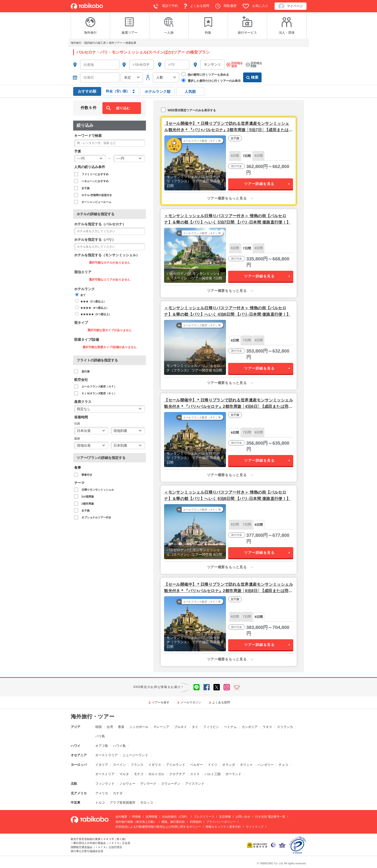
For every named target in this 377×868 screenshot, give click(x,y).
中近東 (76, 803)
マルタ (124, 774)
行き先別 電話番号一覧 (270, 817)
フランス (137, 765)
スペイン (119, 765)
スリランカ (285, 727)
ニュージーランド (135, 755)
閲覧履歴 (226, 6)
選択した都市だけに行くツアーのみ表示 (211, 81)
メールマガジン (191, 702)
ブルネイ (181, 727)
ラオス (267, 727)
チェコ (283, 765)
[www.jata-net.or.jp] (273, 845)
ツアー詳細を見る (259, 184)
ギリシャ (246, 765)
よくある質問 (197, 6)
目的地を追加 (237, 65)
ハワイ (76, 746)
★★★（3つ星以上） (93, 301)
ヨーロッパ (79, 765)
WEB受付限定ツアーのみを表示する (188, 110)
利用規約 (196, 822)
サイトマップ (255, 827)
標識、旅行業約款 (173, 822)
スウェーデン (171, 784)
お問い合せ (243, 817)
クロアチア (177, 774)
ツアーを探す (161, 702)
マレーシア (161, 727)
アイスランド (195, 784)
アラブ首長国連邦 (123, 803)
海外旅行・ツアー (93, 717)
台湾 (110, 727)
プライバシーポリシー (221, 822)
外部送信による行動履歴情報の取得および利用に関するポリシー (158, 827)
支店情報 (225, 817)
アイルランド (176, 765)
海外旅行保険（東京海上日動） (136, 822)
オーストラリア (106, 755)
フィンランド (105, 784)
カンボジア (250, 727)
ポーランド (233, 774)
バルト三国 (213, 774)
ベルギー (196, 765)
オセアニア (79, 755)
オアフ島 (102, 746)
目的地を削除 (256, 65)
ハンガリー (266, 765)
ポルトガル (156, 774)
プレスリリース (204, 817)
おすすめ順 (87, 91)
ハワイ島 (119, 746)
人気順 (190, 92)
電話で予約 (166, 6)
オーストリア (105, 774)
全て (83, 295)
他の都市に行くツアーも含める (205, 74)
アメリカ (102, 793)
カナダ (118, 793)
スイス (195, 774)
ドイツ (213, 765)
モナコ (139, 774)
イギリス (155, 765)
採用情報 (152, 817)
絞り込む (123, 108)
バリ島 (100, 736)
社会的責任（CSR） (175, 817)
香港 (121, 727)
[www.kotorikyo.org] (258, 845)
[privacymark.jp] (297, 845)
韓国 (98, 727)
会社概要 (121, 817)
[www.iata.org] (282, 845)
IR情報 (136, 817)
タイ (195, 727)
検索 (252, 78)
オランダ (229, 765)
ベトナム (230, 727)
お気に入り (256, 6)
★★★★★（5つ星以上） (96, 314)
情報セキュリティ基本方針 (223, 827)
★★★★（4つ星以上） (95, 308)
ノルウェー (127, 784)
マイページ (291, 6)
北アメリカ (79, 793)
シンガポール (139, 727)
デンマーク (148, 784)
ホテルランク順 (158, 92)
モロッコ (147, 803)
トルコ (100, 803)
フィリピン (211, 727)
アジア (76, 727)
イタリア (102, 765)
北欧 (74, 784)
